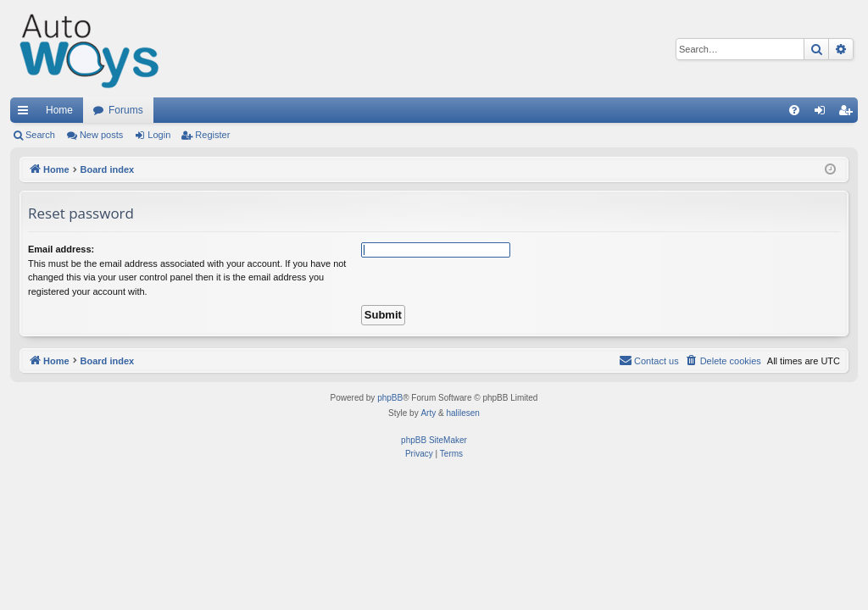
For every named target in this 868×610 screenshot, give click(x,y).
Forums (126, 110)
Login (159, 135)
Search (40, 135)
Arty (428, 413)
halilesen (462, 413)
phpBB (390, 398)
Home (59, 110)
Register (212, 135)
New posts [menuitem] (101, 135)
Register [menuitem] (849, 114)
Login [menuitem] (823, 114)
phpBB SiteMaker (434, 440)
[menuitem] (794, 110)
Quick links (26, 114)
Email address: (61, 249)
